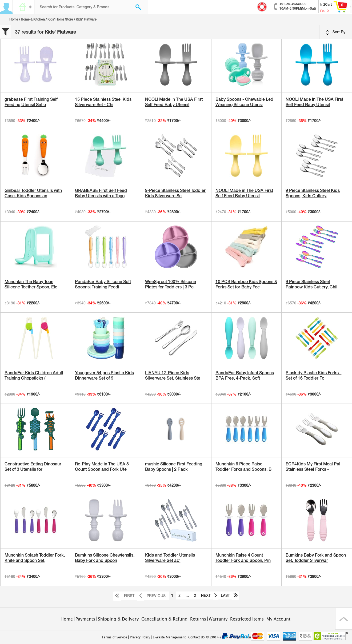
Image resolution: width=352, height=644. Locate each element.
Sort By (336, 32)
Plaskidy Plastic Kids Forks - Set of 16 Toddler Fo (313, 375)
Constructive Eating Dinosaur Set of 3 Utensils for (33, 467)
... (187, 595)
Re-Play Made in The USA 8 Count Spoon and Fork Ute (102, 467)
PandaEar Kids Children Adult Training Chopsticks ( (34, 375)
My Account (278, 619)
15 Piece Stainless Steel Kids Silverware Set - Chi (103, 102)
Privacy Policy (140, 637)
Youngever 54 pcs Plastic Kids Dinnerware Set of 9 (104, 375)
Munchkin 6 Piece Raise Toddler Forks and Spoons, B (243, 467)
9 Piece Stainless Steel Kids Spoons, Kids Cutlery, (313, 193)
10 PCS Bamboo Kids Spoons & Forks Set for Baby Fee (246, 284)
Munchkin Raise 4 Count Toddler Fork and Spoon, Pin (243, 558)
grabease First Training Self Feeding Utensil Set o (31, 102)
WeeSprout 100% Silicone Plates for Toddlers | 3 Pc (171, 284)
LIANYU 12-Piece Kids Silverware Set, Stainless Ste (173, 375)
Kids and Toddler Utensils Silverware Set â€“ (170, 558)
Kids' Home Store (60, 19)
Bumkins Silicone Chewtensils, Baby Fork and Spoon (105, 558)
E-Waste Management (169, 637)
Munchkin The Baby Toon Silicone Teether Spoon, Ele (31, 284)
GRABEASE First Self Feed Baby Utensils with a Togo (101, 193)
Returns (198, 619)
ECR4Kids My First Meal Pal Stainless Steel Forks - (313, 467)
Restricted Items (247, 619)
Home (14, 19)
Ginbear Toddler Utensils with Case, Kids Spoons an (33, 193)
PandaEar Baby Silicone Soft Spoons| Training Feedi (103, 284)
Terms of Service (114, 637)
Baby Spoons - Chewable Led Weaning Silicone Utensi (244, 102)
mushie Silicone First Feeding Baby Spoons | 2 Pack (174, 467)
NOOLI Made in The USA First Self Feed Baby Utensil (174, 102)
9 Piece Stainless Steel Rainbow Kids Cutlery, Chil (311, 284)
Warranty (218, 619)
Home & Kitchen (33, 19)
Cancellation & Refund (164, 619)
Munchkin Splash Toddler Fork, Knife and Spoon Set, (35, 558)
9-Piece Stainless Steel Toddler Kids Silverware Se (175, 193)
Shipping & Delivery (118, 619)
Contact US (196, 637)
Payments (85, 619)
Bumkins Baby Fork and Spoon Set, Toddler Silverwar (316, 558)
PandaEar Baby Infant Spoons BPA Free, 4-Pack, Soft (245, 375)
